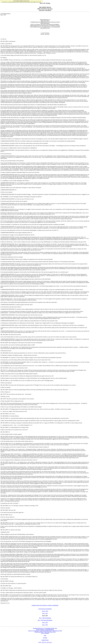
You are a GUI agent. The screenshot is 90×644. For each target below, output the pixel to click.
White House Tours (48, 632)
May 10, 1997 (45, 611)
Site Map (45, 638)
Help (54, 632)
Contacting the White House (46, 631)
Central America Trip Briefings (45, 609)
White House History (39, 632)
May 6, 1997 (45, 623)
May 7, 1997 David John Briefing (45, 620)
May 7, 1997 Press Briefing (45, 618)
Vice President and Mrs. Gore (51, 628)
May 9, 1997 (45, 613)
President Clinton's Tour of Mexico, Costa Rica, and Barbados (45, 605)
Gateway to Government (33, 631)
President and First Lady (38, 628)
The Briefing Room (49, 630)
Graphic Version (45, 640)
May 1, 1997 (45, 625)
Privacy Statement (45, 633)
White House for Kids (57, 631)
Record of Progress (40, 630)
